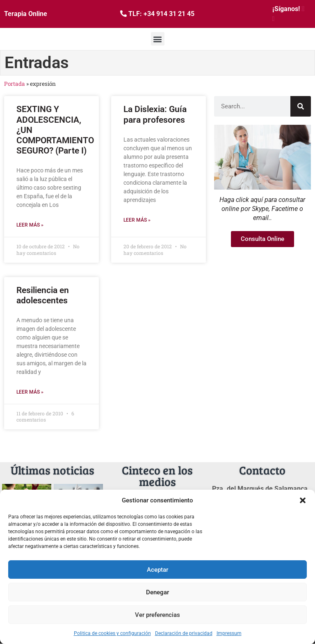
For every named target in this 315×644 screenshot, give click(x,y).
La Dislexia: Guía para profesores (155, 114)
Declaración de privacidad (184, 633)
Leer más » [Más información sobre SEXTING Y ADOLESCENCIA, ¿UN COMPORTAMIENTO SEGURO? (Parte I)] (30, 225)
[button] (303, 500)
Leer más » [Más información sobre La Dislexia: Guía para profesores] (137, 220)
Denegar (157, 592)
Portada (15, 84)
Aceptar (157, 570)
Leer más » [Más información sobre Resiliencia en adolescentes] (30, 392)
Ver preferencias (157, 615)
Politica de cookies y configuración (112, 633)
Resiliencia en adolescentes (43, 295)
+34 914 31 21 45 (169, 14)
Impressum (229, 633)
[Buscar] (301, 106)
